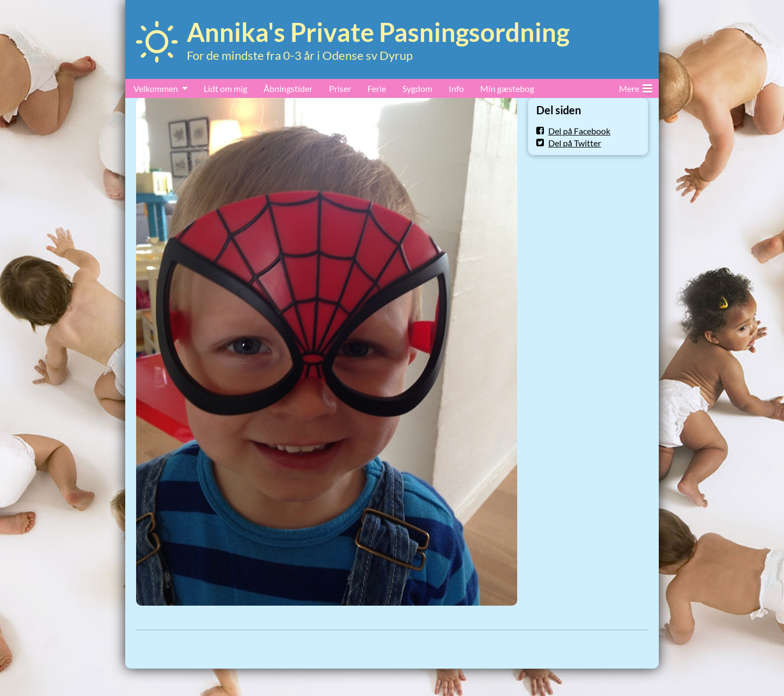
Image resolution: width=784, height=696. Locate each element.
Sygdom (417, 88)
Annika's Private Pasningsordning (378, 32)
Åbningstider (288, 88)
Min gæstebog (507, 88)
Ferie (377, 88)
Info (456, 88)
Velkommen (156, 88)
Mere (636, 87)
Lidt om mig (225, 88)
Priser (340, 88)
